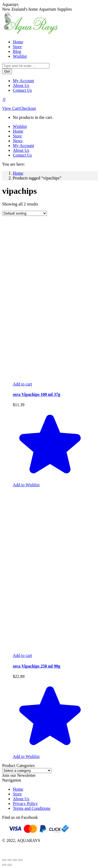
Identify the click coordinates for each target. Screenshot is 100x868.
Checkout (28, 108)
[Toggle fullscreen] (15, 860)
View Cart (11, 108)
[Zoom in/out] (20, 860)
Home (18, 789)
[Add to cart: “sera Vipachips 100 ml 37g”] (22, 384)
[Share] (10, 860)
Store (17, 794)
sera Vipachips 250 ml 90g (37, 666)
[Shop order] (25, 213)
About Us (21, 799)
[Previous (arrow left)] (4, 865)
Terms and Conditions (32, 808)
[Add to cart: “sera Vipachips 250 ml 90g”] (22, 655)
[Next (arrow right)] (10, 865)
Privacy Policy (25, 804)
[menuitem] (18, 42)
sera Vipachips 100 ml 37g (37, 394)
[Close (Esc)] (4, 860)
